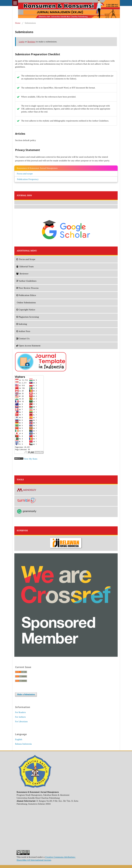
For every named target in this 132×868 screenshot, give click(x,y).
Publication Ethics (26, 295)
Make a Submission (26, 694)
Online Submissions (26, 303)
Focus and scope (25, 174)
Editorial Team (25, 267)
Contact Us (23, 339)
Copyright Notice (26, 310)
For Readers (20, 712)
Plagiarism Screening (28, 317)
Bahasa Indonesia (23, 744)
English (19, 739)
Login (22, 42)
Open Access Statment (28, 346)
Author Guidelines (26, 281)
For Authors (20, 717)
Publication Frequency (28, 179)
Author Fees (23, 331)
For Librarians (21, 722)
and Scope (26, 259)
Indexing (22, 324)
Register (31, 42)
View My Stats (31, 459)
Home (18, 23)
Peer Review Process (27, 288)
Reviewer (22, 274)
